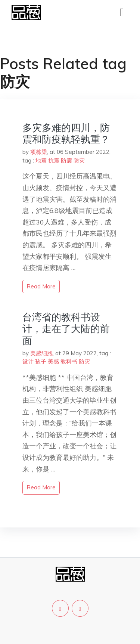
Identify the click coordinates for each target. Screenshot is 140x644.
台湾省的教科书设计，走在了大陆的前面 (66, 329)
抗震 (54, 160)
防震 (66, 160)
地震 (41, 160)
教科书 (69, 361)
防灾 (79, 160)
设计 (28, 361)
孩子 (41, 361)
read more (41, 286)
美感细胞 (41, 353)
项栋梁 (39, 152)
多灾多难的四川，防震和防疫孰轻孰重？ (66, 133)
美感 (53, 361)
